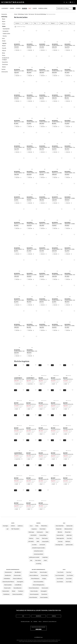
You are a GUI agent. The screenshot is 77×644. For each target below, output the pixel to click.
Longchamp (45, 557)
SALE (30, 8)
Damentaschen (8, 572)
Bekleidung (21, 14)
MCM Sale (68, 542)
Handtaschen (8, 575)
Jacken (26, 14)
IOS (23, 616)
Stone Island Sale (60, 526)
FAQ (31, 622)
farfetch (13, 526)
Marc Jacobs (45, 538)
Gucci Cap (69, 572)
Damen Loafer (7, 588)
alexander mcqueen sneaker (38, 548)
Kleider (14, 591)
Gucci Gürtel (69, 579)
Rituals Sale (59, 529)
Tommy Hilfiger (43, 535)
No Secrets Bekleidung (40, 14)
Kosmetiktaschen (18, 588)
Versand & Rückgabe (25, 622)
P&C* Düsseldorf (15, 529)
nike (31, 560)
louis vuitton (38, 560)
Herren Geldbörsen (34, 575)
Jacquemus (34, 529)
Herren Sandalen (44, 597)
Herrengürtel (44, 591)
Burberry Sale (70, 526)
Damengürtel (20, 582)
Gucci (31, 526)
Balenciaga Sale (60, 538)
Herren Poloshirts (33, 597)
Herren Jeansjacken (34, 594)
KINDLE (54, 616)
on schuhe (34, 545)
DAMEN (12, 8)
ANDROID (38, 616)
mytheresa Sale (69, 545)
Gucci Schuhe (60, 582)
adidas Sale (69, 535)
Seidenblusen (6, 594)
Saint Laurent (40, 532)
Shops (13, 523)
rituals (45, 560)
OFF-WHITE (31, 542)
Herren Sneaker (43, 572)
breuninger (5, 526)
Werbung (35, 622)
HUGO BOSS (33, 535)
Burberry (31, 538)
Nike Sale (60, 532)
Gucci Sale (69, 538)
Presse (40, 622)
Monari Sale (68, 532)
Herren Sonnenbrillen (38, 582)
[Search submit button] (74, 8)
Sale (64, 523)
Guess (38, 538)
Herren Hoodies (34, 591)
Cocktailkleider (18, 585)
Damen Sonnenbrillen (17, 594)
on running (38, 564)
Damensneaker (17, 575)
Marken (39, 523)
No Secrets (31, 14)
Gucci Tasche (60, 572)
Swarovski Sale (60, 535)
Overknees (21, 591)
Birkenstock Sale (68, 529)
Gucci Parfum (70, 575)
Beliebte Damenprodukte (13, 570)
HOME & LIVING (43, 8)
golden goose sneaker (34, 557)
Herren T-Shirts (33, 572)
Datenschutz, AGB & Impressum (50, 622)
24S (8, 529)
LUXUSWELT (5, 8)
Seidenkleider (7, 579)
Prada (37, 526)
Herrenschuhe (44, 575)
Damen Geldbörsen (17, 579)
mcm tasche (42, 545)
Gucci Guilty (69, 582)
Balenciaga (31, 532)
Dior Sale (60, 542)
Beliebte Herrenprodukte (39, 570)
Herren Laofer (45, 588)
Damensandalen (8, 585)
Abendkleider (18, 572)
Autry (47, 532)
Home (16, 14)
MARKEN (24, 8)
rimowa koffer (45, 542)
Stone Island (43, 529)
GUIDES (35, 8)
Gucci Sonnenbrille (60, 575)
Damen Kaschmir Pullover (8, 582)
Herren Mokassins (35, 579)
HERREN (18, 8)
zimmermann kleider (38, 554)
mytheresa (20, 526)
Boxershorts (44, 594)
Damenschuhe (6, 591)
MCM (38, 542)
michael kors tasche (39, 551)
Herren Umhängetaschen (38, 585)
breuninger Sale (59, 545)
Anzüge (44, 579)
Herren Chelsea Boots (34, 588)
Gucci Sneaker (60, 579)
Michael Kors (44, 526)
